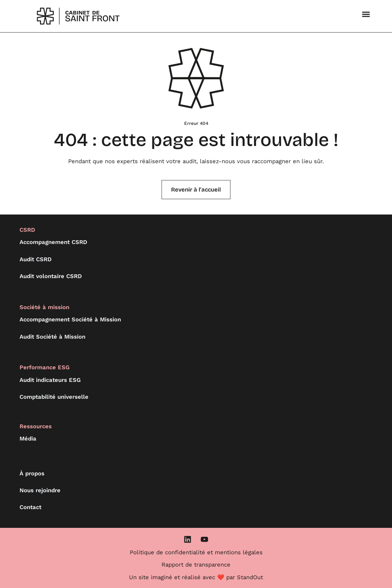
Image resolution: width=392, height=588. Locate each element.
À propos (32, 473)
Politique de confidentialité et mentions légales (196, 552)
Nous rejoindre (40, 490)
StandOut (250, 577)
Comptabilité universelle (54, 397)
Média (28, 439)
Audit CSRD (36, 259)
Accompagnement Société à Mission (70, 319)
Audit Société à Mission (52, 337)
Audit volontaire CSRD (51, 276)
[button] (366, 14)
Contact (30, 507)
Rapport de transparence (196, 565)
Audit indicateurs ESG (50, 380)
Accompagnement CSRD (53, 242)
